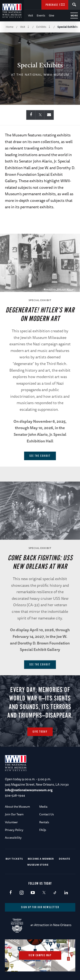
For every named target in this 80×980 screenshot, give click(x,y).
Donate (65, 859)
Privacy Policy (14, 830)
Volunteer (11, 822)
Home (10, 27)
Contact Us (47, 814)
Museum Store (38, 865)
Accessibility (13, 838)
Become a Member (41, 859)
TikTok (55, 893)
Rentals (44, 822)
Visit (31, 15)
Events (41, 15)
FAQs (43, 830)
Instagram (22, 893)
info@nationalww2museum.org (29, 790)
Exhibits (41, 27)
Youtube (33, 893)
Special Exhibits (68, 27)
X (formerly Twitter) (44, 893)
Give (52, 15)
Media (43, 807)
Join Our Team (14, 814)
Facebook (11, 893)
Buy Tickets (14, 859)
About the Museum (17, 807)
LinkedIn (66, 893)
